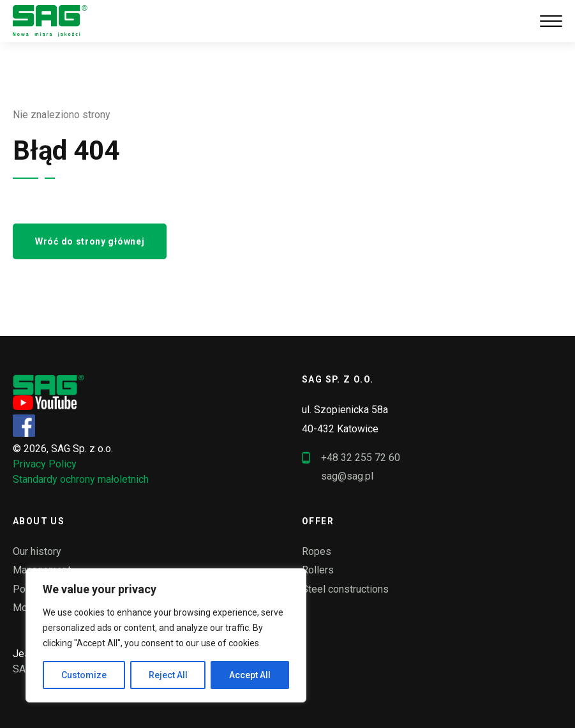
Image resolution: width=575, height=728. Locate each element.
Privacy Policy (45, 464)
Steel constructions (345, 589)
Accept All (250, 675)
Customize (84, 675)
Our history (37, 551)
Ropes (317, 551)
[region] (166, 635)
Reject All (168, 675)
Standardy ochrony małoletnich (81, 479)
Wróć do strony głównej (90, 241)
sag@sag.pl (347, 476)
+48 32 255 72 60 (351, 458)
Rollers (318, 570)
